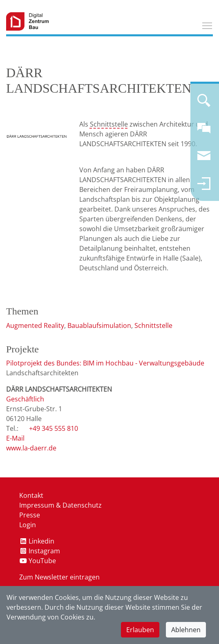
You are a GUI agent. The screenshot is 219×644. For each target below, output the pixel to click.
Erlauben (140, 630)
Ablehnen (186, 630)
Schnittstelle (109, 124)
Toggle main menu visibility (208, 25)
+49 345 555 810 (54, 428)
